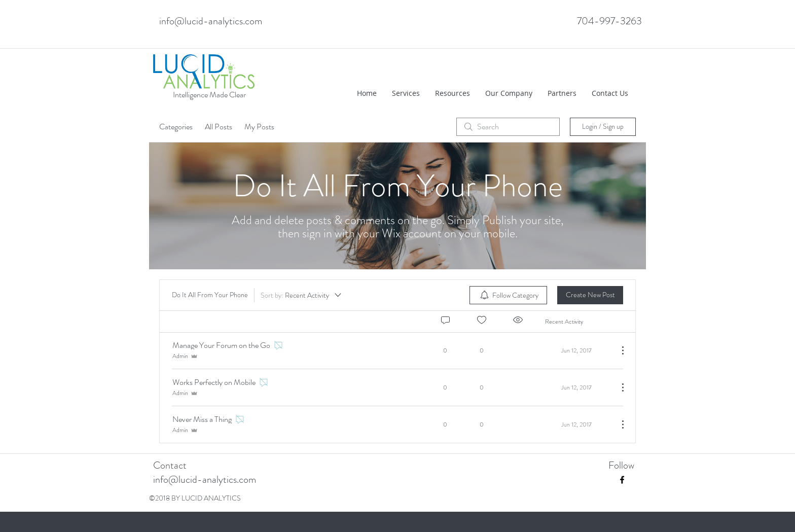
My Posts (259, 127)
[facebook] (622, 480)
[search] (508, 127)
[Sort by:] (302, 295)
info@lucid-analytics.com (211, 21)
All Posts (219, 127)
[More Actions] (618, 350)
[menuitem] (508, 295)
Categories (176, 127)
